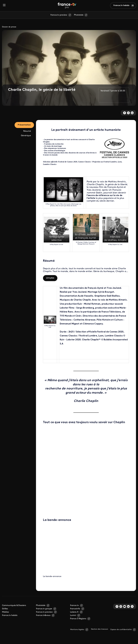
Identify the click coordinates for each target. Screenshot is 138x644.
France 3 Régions (78, 619)
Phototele (79, 15)
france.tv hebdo (121, 5)
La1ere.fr (74, 612)
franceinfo (75, 609)
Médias (5, 612)
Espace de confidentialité (121, 630)
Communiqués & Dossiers (14, 605)
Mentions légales (77, 630)
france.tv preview (59, 15)
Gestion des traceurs (99, 629)
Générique (26, 136)
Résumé (27, 131)
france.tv (74, 605)
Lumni (73, 615)
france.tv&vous (43, 615)
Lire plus (50, 278)
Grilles (5, 609)
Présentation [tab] (24, 125)
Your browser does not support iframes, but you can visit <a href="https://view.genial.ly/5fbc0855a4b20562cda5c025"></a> (86, 469)
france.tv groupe (44, 609)
